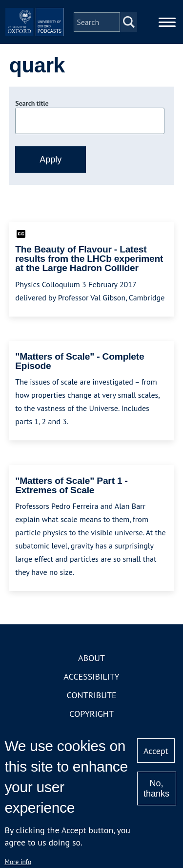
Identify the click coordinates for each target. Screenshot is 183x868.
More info (18, 862)
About (91, 658)
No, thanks (156, 788)
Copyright (91, 714)
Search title (32, 103)
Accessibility (91, 676)
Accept (156, 751)
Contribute (91, 695)
